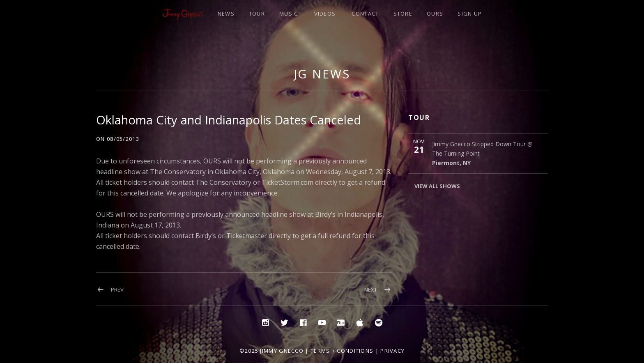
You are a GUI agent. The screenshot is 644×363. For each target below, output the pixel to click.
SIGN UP (470, 14)
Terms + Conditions (342, 351)
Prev (117, 289)
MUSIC (289, 14)
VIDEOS (325, 14)
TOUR (257, 14)
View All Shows (437, 186)
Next (371, 289)
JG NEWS (322, 74)
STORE (403, 14)
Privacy (392, 351)
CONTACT (365, 14)
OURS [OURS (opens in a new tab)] (435, 14)
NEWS (226, 14)
